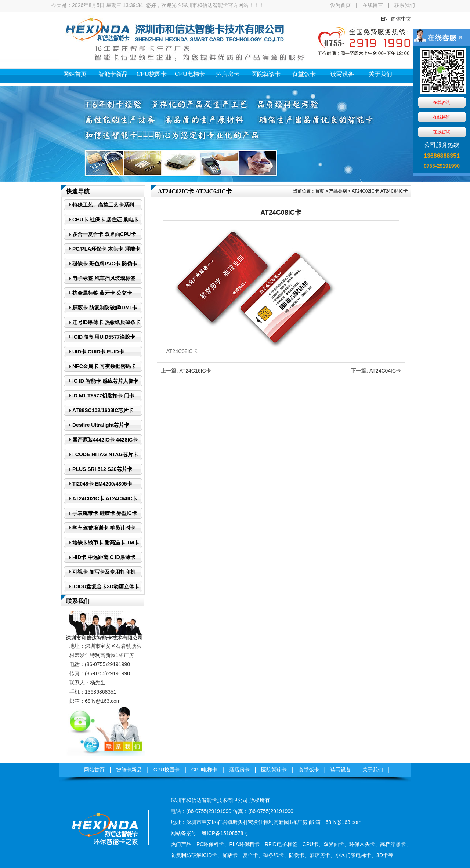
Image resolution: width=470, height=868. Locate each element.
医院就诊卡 (266, 74)
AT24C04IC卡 (385, 371)
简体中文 (401, 19)
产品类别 (338, 191)
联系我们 (405, 5)
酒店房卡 (228, 74)
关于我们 (380, 74)
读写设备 (342, 74)
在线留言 (373, 5)
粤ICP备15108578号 (225, 833)
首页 (319, 191)
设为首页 (340, 5)
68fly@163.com (103, 701)
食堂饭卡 (304, 74)
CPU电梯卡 (190, 74)
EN (384, 19)
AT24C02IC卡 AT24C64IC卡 (380, 191)
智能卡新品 (113, 74)
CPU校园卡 (152, 74)
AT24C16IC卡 (195, 371)
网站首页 (75, 74)
